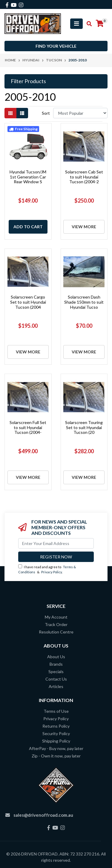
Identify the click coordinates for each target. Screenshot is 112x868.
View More (84, 227)
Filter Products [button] (28, 81)
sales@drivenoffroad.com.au (43, 815)
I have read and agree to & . (47, 569)
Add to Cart (28, 227)
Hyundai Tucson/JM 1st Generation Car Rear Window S (28, 177)
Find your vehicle (56, 46)
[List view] (22, 113)
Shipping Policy (56, 741)
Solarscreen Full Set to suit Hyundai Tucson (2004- (28, 427)
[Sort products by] (80, 113)
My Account (56, 617)
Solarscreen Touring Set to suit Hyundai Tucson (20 (84, 427)
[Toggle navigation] (76, 24)
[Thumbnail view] (10, 113)
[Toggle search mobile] (87, 24)
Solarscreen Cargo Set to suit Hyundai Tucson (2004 (28, 302)
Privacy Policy (52, 572)
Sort (46, 113)
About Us (56, 657)
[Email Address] (56, 543)
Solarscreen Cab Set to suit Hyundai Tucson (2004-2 (84, 177)
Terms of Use (56, 711)
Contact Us (56, 679)
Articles (56, 686)
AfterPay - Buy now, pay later (56, 748)
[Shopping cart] (100, 24)
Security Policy (56, 733)
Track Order (56, 624)
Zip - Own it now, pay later (56, 756)
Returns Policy (56, 726)
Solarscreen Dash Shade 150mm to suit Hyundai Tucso (84, 302)
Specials (56, 671)
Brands (56, 664)
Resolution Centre (56, 632)
